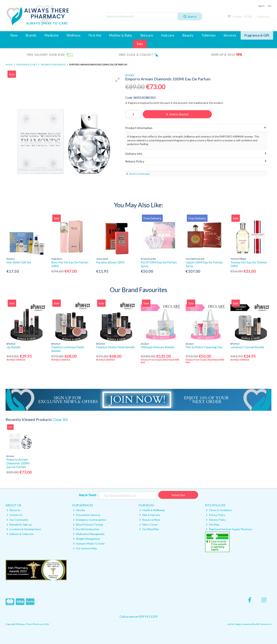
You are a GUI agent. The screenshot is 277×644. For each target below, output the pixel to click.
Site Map (213, 525)
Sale (140, 44)
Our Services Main (85, 548)
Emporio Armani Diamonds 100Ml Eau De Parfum (18, 463)
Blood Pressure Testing (88, 525)
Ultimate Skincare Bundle (158, 347)
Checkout (263, 16)
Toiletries (209, 35)
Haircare (168, 35)
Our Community (17, 520)
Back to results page (139, 174)
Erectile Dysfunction (86, 529)
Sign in (261, 6)
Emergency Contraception (89, 520)
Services (230, 35)
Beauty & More (150, 520)
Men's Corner (148, 525)
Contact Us (14, 515)
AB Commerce (264, 624)
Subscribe (178, 495)
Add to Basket (177, 114)
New (14, 35)
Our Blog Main (149, 529)
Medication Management (89, 534)
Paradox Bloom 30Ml (110, 262)
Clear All (60, 419)
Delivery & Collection (20, 534)
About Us (13, 510)
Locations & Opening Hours (24, 529)
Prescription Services (87, 515)
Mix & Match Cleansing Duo (204, 347)
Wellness (73, 35)
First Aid (95, 35)
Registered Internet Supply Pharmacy (229, 529)
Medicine (52, 35)
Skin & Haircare (150, 515)
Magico (238, 624)
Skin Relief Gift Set (19, 262)
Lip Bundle (13, 347)
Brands (31, 35)
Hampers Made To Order (89, 544)
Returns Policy (216, 520)
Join (269, 6)
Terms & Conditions (219, 510)
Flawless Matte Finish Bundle (115, 347)
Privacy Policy (216, 515)
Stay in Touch (88, 495)
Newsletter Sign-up (19, 525)
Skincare (147, 35)
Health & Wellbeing (152, 510)
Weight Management (86, 539)
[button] (118, 80)
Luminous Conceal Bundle (247, 347)
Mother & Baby (121, 35)
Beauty (188, 35)
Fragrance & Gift (257, 35)
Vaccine (79, 510)
